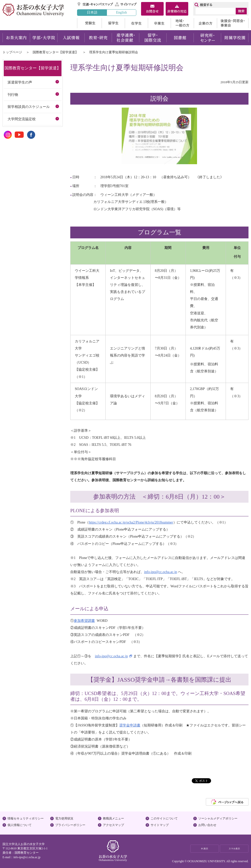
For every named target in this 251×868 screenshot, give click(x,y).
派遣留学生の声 (20, 82)
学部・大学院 (44, 38)
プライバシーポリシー (70, 825)
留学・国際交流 (153, 38)
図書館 (180, 38)
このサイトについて (164, 818)
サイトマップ (126, 4)
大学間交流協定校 (22, 119)
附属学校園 (235, 38)
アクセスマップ (113, 825)
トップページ (12, 52)
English (121, 12)
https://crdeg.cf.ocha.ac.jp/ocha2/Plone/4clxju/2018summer (131, 522)
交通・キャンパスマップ (96, 4)
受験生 (89, 23)
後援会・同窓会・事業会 (233, 23)
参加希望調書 (84, 621)
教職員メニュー (113, 818)
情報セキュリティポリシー (26, 818)
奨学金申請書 (130, 725)
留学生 (113, 23)
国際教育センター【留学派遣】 (55, 52)
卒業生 (159, 23)
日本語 (92, 12)
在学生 (136, 23)
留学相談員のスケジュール (29, 107)
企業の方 (205, 23)
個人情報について (20, 825)
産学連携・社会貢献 (125, 38)
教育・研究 (98, 38)
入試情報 (71, 38)
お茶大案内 (16, 38)
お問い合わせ (207, 825)
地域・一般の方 (182, 23)
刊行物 (13, 95)
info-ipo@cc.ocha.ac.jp (161, 572)
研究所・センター (207, 38)
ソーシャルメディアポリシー (218, 818)
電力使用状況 (64, 818)
